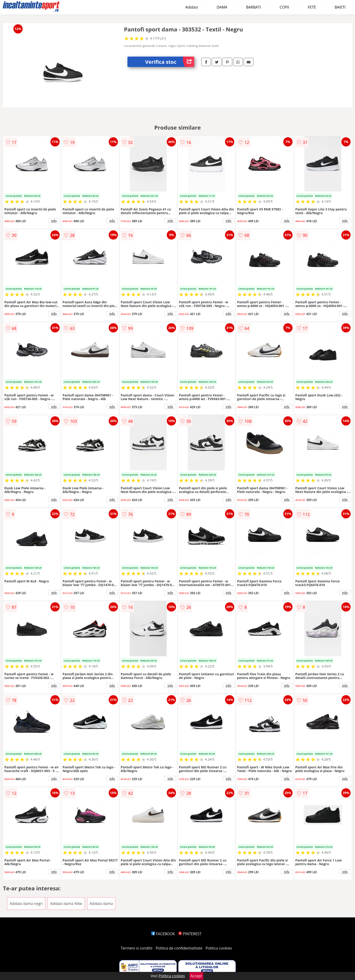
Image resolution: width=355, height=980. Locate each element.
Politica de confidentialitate (179, 948)
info (54, 221)
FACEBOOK (163, 934)
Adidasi (191, 7)
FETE (312, 7)
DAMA (222, 7)
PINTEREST (190, 934)
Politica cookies (219, 948)
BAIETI (340, 7)
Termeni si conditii (137, 948)
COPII (284, 7)
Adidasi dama (101, 904)
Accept (196, 976)
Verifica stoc (170, 62)
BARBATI (253, 7)
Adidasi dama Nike (66, 904)
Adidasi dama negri (26, 904)
